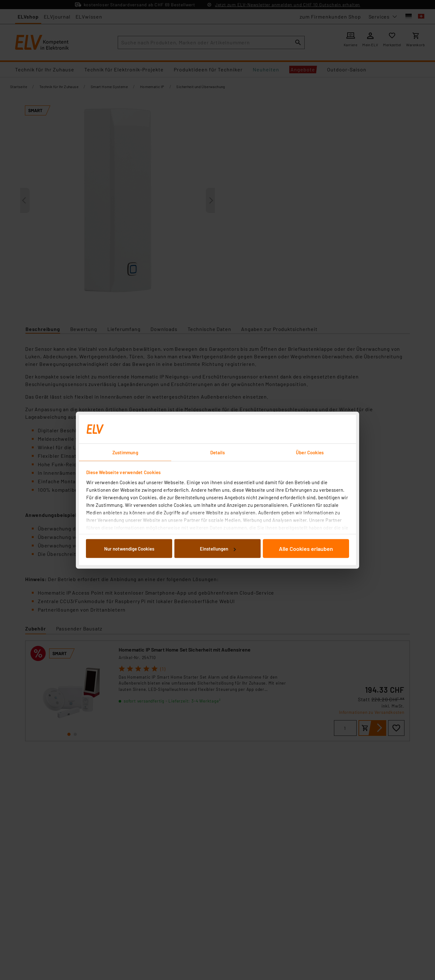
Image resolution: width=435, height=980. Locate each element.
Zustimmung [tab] (125, 452)
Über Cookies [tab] (310, 452)
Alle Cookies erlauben (306, 549)
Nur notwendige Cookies (129, 549)
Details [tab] (218, 452)
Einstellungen (218, 549)
